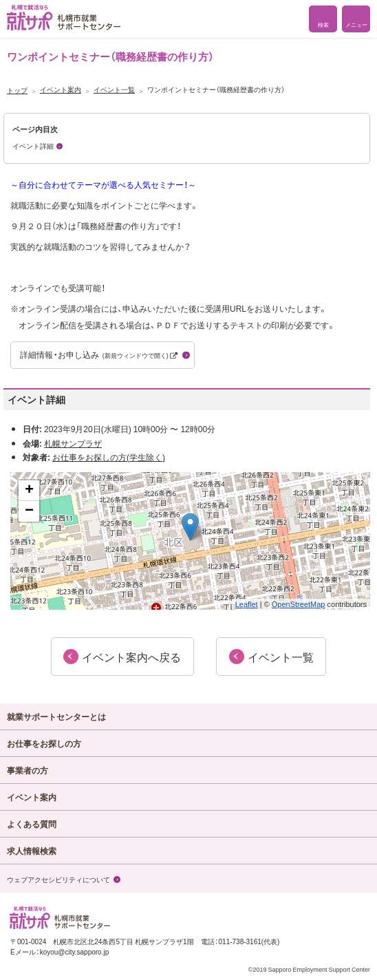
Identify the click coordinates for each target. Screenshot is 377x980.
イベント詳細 (33, 146)
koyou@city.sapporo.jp (75, 951)
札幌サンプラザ (73, 443)
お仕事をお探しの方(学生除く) (109, 457)
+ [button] (29, 491)
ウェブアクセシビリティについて (58, 879)
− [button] (29, 511)
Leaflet (247, 604)
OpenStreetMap (299, 604)
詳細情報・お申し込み (99, 354)
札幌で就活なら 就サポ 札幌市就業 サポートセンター (64, 18)
